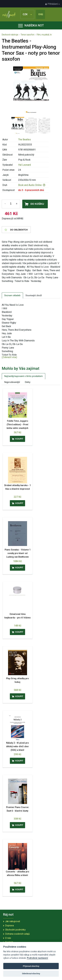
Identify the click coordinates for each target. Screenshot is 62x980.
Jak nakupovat (13, 921)
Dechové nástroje (10, 35)
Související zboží (34, 295)
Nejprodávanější (12, 382)
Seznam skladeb (12, 295)
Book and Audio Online (32, 185)
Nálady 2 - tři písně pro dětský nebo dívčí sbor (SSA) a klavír (17, 746)
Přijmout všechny (31, 966)
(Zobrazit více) (9, 357)
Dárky (28, 382)
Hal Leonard (25, 165)
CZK (27, 14)
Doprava (9, 926)
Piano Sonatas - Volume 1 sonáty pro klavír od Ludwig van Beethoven (18, 553)
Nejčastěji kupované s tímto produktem (24, 376)
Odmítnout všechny (31, 974)
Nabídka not (31, 25)
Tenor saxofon (27, 35)
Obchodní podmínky (15, 930)
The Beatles (25, 140)
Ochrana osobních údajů (17, 934)
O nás (8, 938)
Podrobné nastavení (37, 958)
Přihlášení (52, 4)
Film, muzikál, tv (44, 35)
